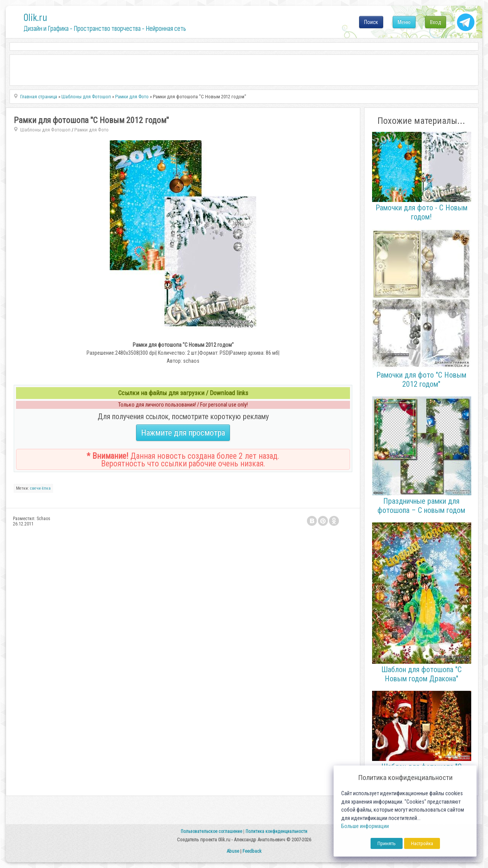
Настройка (422, 843)
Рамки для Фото (91, 130)
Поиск (371, 22)
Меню (404, 22)
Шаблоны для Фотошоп (45, 130)
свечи (35, 488)
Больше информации (365, 826)
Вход (436, 22)
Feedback (252, 851)
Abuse (233, 851)
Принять (387, 843)
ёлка (46, 488)
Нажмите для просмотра (183, 433)
